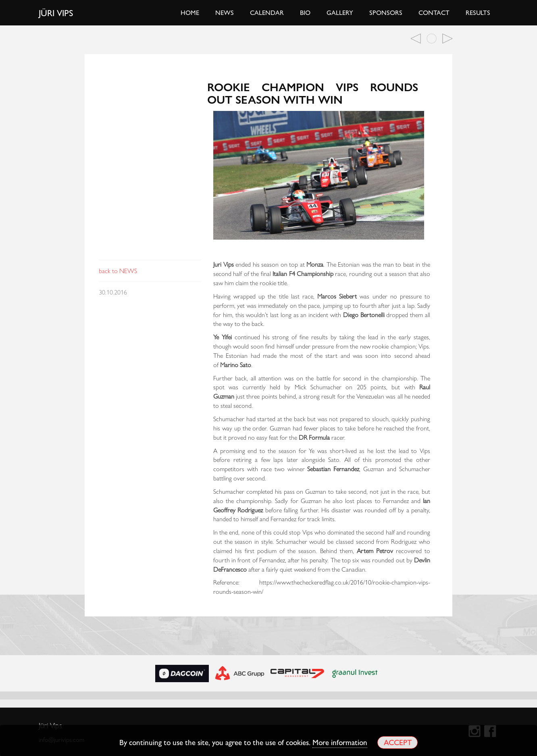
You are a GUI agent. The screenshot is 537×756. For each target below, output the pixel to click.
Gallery (340, 12)
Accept (398, 742)
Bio (305, 12)
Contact (434, 12)
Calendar (267, 12)
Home (190, 12)
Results (478, 12)
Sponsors (386, 12)
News (225, 12)
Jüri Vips (56, 13)
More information (340, 742)
